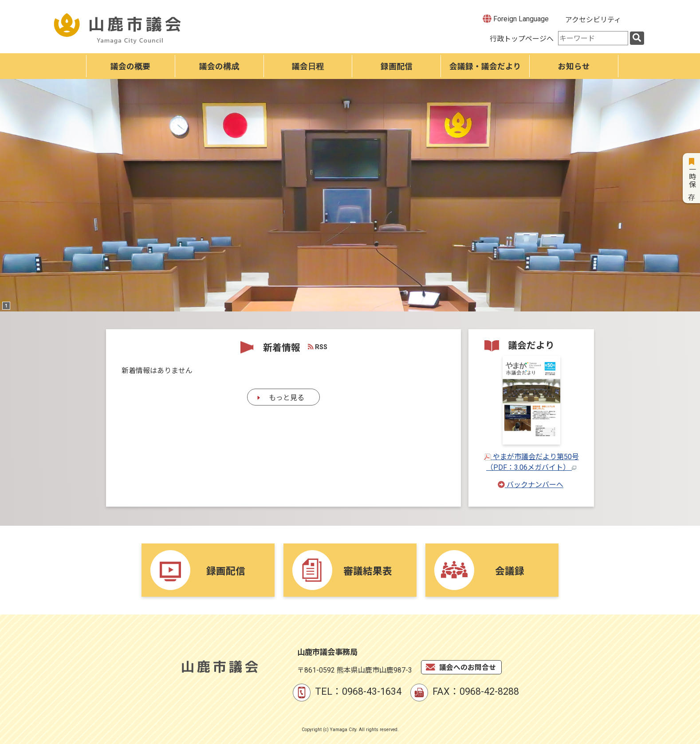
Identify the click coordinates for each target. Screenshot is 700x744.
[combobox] (593, 38)
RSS (318, 347)
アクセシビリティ (593, 20)
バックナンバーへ (531, 485)
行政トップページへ (522, 39)
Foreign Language (516, 19)
